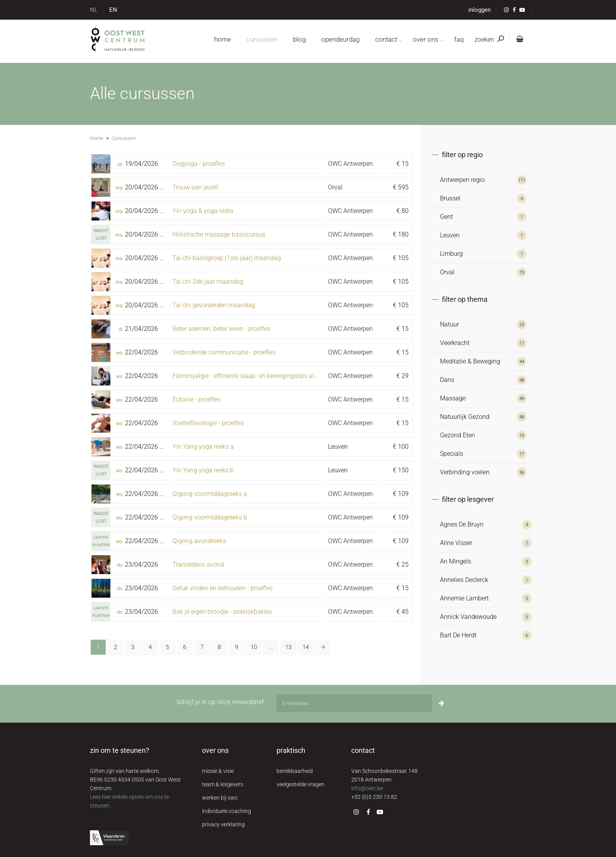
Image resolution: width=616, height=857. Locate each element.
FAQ (459, 39)
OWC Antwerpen (350, 164)
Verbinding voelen (465, 472)
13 (288, 647)
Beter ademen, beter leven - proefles (221, 329)
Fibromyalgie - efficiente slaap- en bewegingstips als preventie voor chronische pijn (287, 376)
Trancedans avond (198, 564)
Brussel (450, 198)
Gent (446, 217)
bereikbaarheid (295, 771)
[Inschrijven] (442, 703)
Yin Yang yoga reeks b (203, 470)
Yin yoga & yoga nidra (203, 211)
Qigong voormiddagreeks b (210, 517)
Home (97, 138)
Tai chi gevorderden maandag (214, 305)
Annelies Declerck (464, 580)
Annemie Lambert (464, 598)
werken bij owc (220, 798)
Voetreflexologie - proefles (208, 423)
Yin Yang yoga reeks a (203, 447)
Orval (335, 187)
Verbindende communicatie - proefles (224, 352)
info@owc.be (367, 788)
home (223, 39)
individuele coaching (226, 811)
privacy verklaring (223, 824)
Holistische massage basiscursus (219, 234)
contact (386, 39)
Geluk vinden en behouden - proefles (223, 588)
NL (94, 10)
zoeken (489, 39)
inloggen (479, 10)
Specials (452, 454)
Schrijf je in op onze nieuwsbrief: (221, 702)
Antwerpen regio (462, 180)
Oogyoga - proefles (199, 164)
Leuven (450, 235)
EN (113, 10)
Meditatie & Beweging (470, 361)
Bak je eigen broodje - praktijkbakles (222, 612)
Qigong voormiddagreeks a (210, 494)
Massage (453, 398)
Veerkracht (455, 343)
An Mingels (456, 561)
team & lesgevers (223, 784)
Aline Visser (456, 543)
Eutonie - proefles (196, 399)
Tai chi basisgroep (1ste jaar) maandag (227, 258)
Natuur (449, 324)
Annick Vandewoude (468, 617)
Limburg (451, 254)
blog (299, 39)
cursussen (262, 39)
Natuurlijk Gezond (465, 417)
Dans (447, 380)
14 (306, 647)
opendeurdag (340, 39)
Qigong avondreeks (199, 541)
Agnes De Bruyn (462, 524)
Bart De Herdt (458, 635)
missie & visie (218, 771)
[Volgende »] (323, 647)
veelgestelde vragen (301, 784)
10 (254, 647)
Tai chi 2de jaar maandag (208, 282)
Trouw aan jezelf (195, 187)
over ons (426, 39)
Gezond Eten (457, 435)
